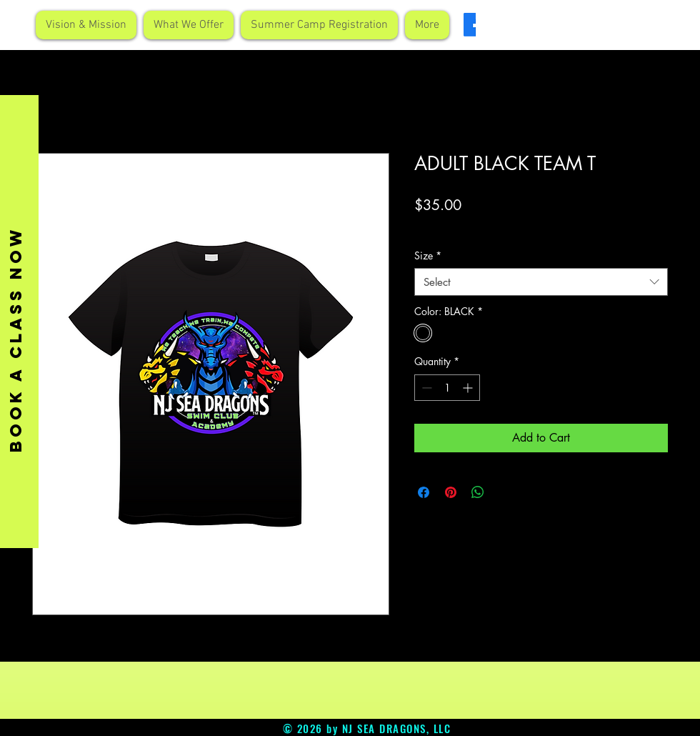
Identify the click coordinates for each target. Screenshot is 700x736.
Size (428, 255)
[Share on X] (505, 492)
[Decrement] (425, 388)
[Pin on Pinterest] (451, 492)
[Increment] (469, 388)
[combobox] (541, 282)
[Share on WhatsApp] (478, 492)
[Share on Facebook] (424, 492)
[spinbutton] (447, 388)
